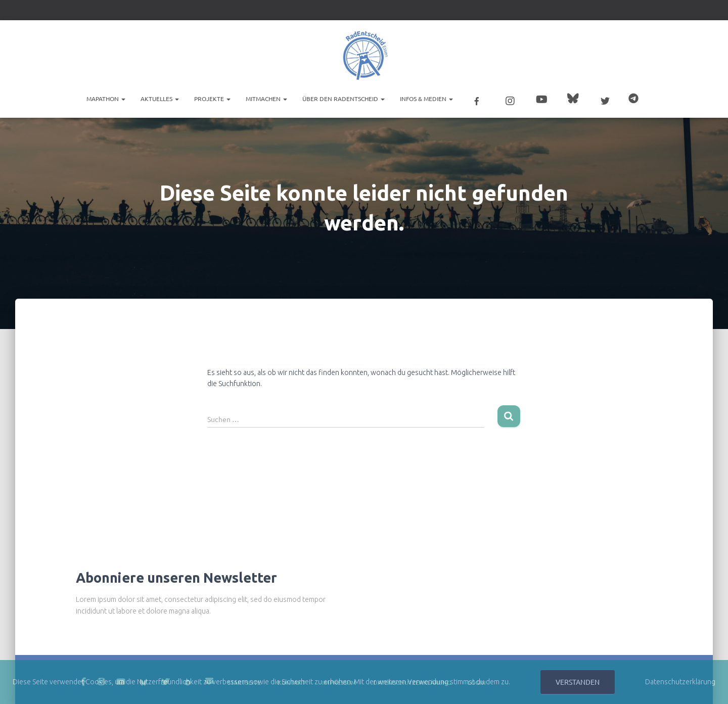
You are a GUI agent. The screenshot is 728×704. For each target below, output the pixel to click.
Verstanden (578, 682)
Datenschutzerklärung (680, 682)
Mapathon (106, 99)
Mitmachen (266, 99)
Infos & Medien (426, 99)
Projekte (212, 99)
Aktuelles (160, 99)
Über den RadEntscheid (344, 99)
